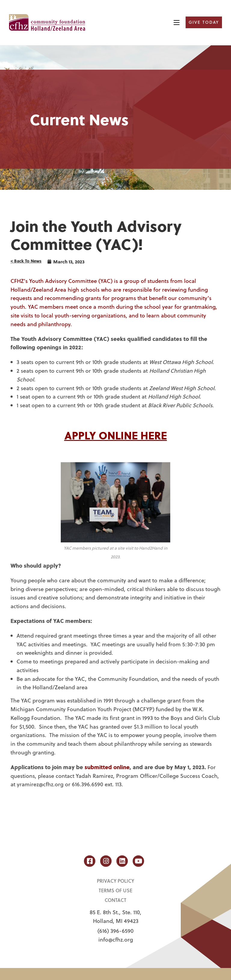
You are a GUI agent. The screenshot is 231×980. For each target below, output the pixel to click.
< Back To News (26, 261)
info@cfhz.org (116, 939)
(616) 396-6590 (115, 931)
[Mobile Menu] (177, 23)
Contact (115, 900)
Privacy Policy (115, 881)
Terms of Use (115, 890)
